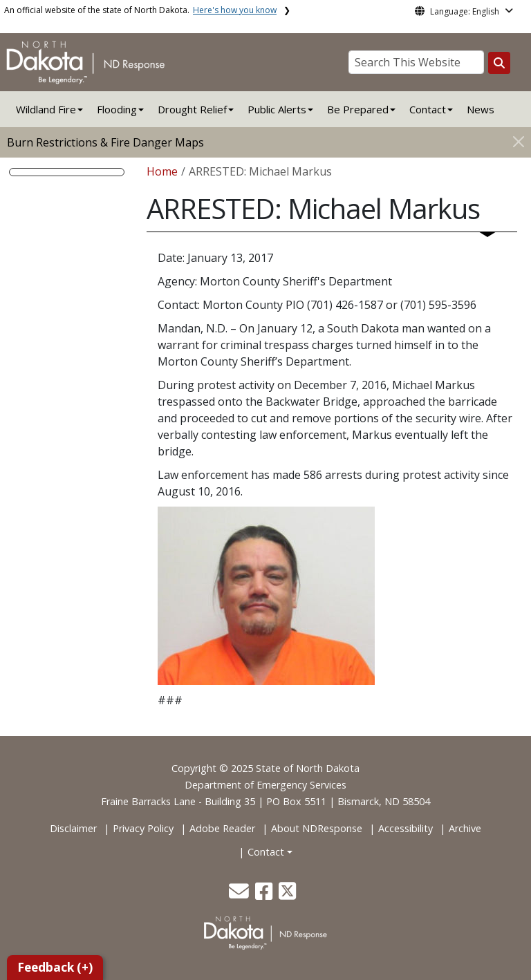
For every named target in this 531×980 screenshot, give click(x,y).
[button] (240, 895)
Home (162, 171)
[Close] (519, 141)
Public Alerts (277, 109)
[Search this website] (499, 63)
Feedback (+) (55, 967)
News (481, 109)
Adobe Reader (222, 828)
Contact (266, 852)
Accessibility (406, 828)
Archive (465, 828)
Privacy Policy (143, 828)
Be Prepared (358, 109)
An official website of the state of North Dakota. (140, 10)
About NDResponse (317, 828)
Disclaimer (73, 828)
